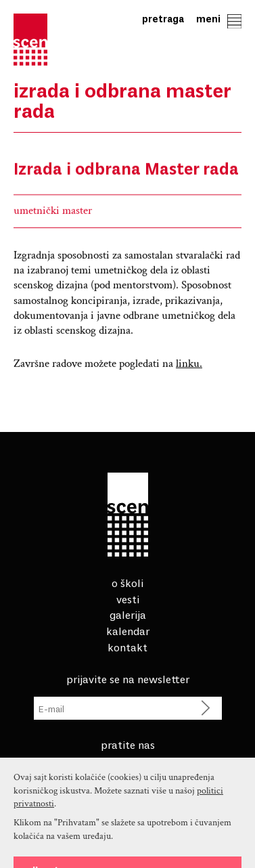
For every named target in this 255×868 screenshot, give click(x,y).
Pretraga (163, 19)
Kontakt (127, 647)
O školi (127, 582)
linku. (189, 366)
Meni (219, 19)
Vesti (128, 599)
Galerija (128, 614)
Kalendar (128, 630)
